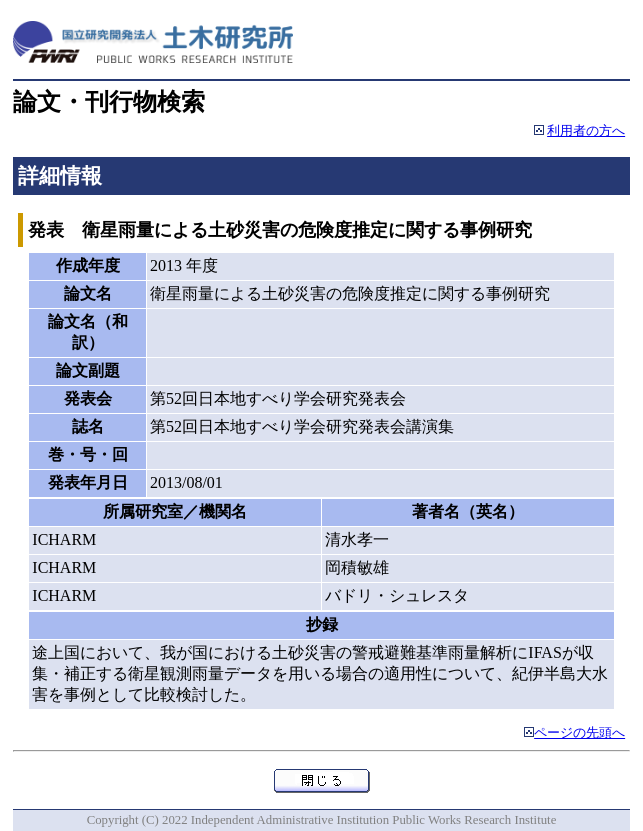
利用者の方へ (586, 131)
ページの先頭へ (579, 733)
